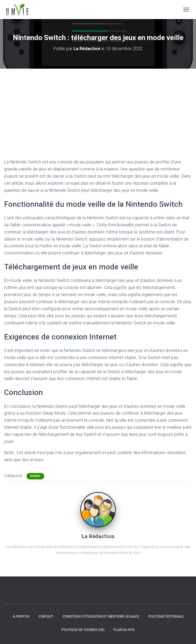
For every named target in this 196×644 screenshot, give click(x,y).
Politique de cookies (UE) (83, 630)
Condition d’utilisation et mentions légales (101, 616)
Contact (46, 616)
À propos (21, 616)
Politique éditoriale (166, 616)
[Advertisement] (98, 110)
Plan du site (124, 630)
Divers (35, 476)
